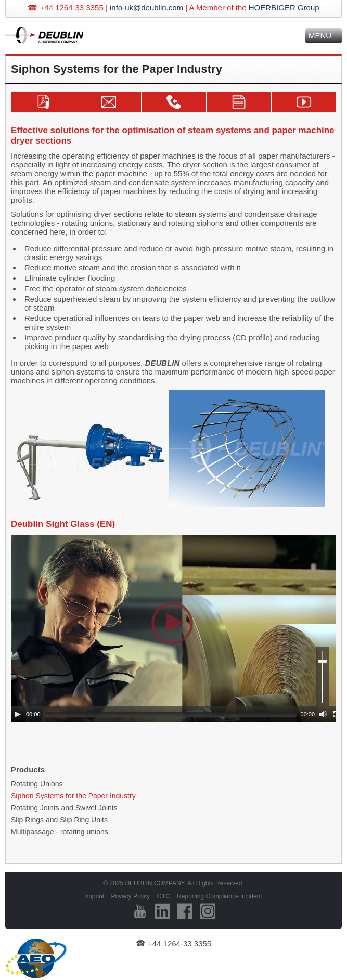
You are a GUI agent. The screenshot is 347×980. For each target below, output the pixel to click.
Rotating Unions (37, 784)
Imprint (94, 896)
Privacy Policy (130, 896)
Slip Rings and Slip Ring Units (59, 820)
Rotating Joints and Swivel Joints (64, 808)
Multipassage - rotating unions (60, 832)
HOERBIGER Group (284, 8)
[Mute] (323, 714)
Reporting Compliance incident (219, 896)
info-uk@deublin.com (146, 8)
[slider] (171, 714)
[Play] (18, 714)
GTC (163, 896)
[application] (177, 628)
